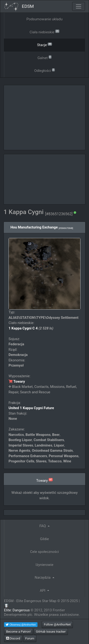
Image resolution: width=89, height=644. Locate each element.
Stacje (44, 45)
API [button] (43, 591)
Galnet (44, 58)
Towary (17, 381)
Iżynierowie (44, 565)
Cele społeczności (44, 552)
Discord (13, 638)
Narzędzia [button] (43, 578)
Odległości (44, 70)
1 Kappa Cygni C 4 (23, 328)
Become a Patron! (19, 632)
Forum (30, 638)
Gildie (45, 539)
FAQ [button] (43, 526)
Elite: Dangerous (17, 610)
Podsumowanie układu (45, 19)
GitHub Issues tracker (51, 632)
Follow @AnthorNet (57, 624)
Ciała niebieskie (45, 32)
